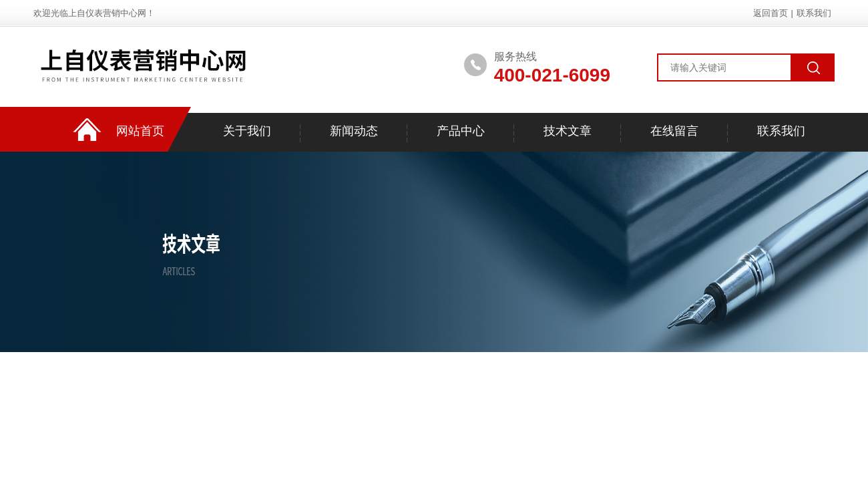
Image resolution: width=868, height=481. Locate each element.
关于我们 (247, 131)
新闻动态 (354, 131)
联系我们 (814, 13)
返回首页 (771, 13)
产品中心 (461, 131)
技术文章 (568, 131)
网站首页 (140, 131)
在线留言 (674, 131)
